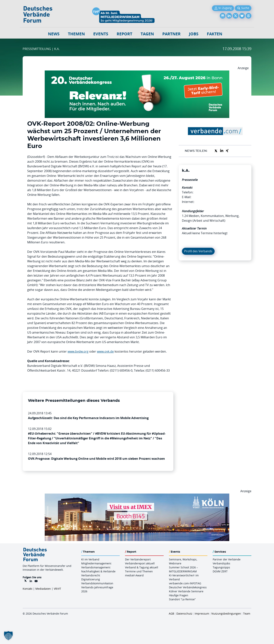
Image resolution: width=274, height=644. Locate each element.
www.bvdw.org (78, 351)
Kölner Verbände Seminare (186, 591)
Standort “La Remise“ (182, 599)
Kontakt (27, 589)
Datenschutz (184, 614)
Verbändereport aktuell (140, 563)
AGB (171, 614)
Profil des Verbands (198, 251)
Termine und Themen (139, 571)
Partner (171, 34)
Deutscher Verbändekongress (188, 587)
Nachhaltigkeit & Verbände (98, 571)
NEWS (54, 34)
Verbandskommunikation (97, 583)
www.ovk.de (105, 351)
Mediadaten (43, 589)
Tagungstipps (221, 567)
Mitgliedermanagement (96, 563)
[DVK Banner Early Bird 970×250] (137, 73)
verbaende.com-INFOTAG (185, 583)
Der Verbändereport (138, 559)
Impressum (202, 614)
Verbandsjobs (221, 563)
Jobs (194, 34)
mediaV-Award (134, 575)
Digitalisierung (91, 579)
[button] (8, 636)
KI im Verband (90, 559)
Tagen (147, 34)
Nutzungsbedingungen (226, 614)
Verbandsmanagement (96, 567)
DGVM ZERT (220, 571)
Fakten (215, 34)
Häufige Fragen (179, 595)
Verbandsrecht (91, 575)
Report (124, 34)
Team (247, 614)
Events (101, 34)
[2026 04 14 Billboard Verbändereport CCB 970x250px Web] (137, 496)
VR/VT (57, 589)
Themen (76, 34)
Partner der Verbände (227, 559)
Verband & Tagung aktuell (142, 567)
